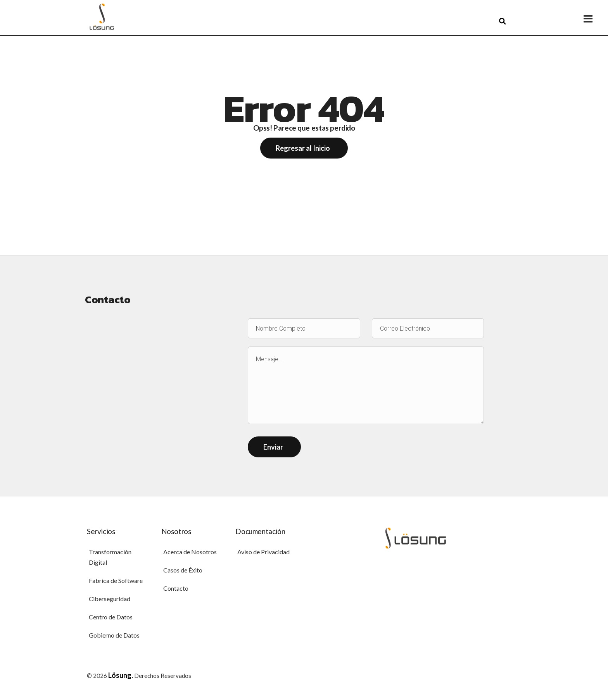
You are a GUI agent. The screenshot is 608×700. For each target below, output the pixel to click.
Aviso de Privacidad (263, 553)
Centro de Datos (111, 618)
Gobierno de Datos (114, 636)
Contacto (176, 589)
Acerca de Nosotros (190, 553)
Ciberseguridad (110, 600)
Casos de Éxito (183, 571)
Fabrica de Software (116, 582)
